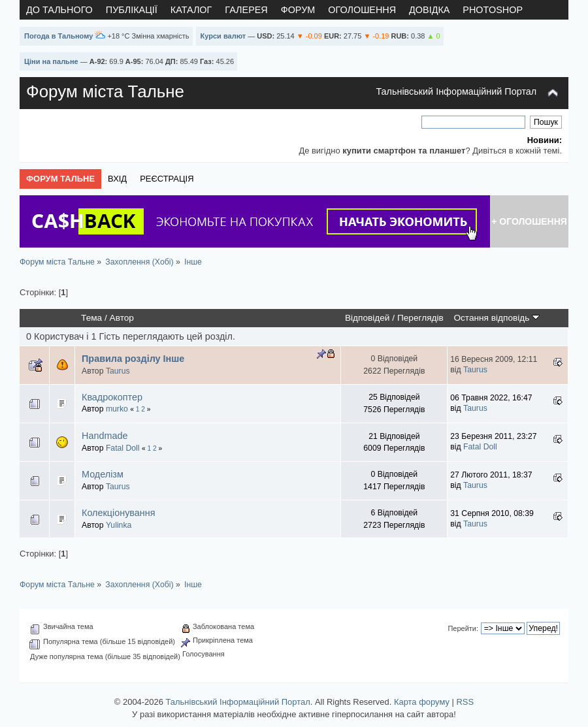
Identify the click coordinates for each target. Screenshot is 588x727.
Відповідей (367, 318)
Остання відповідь (497, 318)
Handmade (105, 436)
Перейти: (463, 628)
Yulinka (119, 525)
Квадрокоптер (112, 397)
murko (117, 409)
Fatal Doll (123, 448)
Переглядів (420, 318)
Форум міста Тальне (105, 91)
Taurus (118, 371)
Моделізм (103, 474)
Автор (122, 318)
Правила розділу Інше (133, 359)
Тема (91, 318)
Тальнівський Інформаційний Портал (456, 91)
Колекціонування (119, 513)
